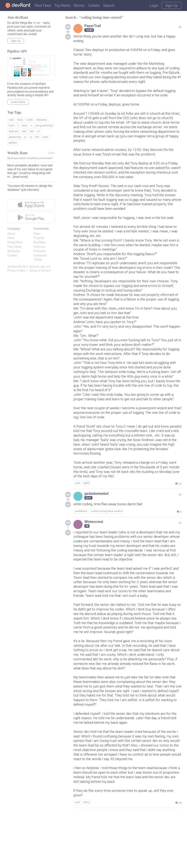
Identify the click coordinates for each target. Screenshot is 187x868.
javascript (15, 137)
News (11, 238)
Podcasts (40, 251)
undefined (81, 542)
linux (20, 120)
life (37, 137)
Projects (39, 238)
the (32, 131)
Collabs (94, 5)
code (30, 120)
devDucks (14, 251)
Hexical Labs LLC (40, 267)
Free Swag (14, 247)
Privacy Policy (16, 271)
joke (45, 137)
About (11, 234)
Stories (79, 5)
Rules (37, 234)
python (13, 143)
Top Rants (62, 5)
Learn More (18, 102)
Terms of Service (40, 271)
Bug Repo (40, 242)
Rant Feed (43, 5)
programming (44, 125)
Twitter (38, 260)
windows (42, 120)
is (39, 131)
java (24, 125)
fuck (11, 125)
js (25, 137)
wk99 (86, 514)
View (51, 153)
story (86, 856)
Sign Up (171, 5)
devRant (13, 267)
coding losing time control (107, 542)
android (14, 131)
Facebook (40, 255)
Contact (12, 255)
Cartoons (39, 247)
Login (154, 5)
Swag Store (15, 242)
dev (24, 131)
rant (77, 514)
